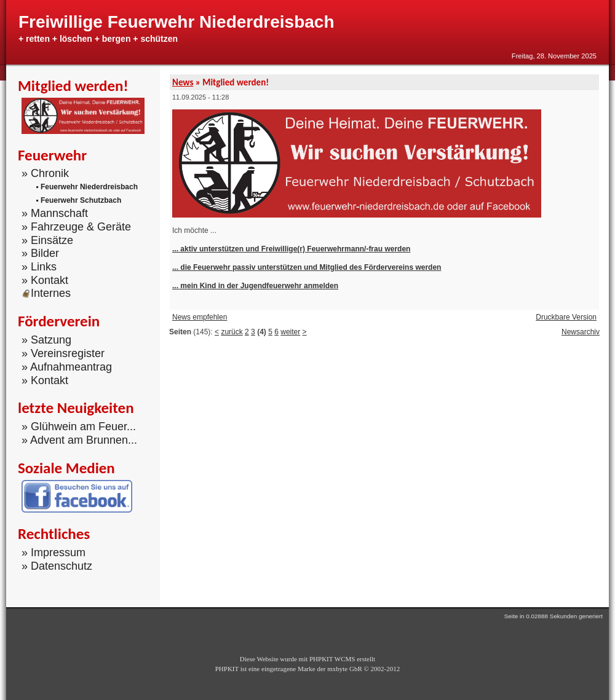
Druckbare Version (566, 317)
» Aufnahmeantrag (67, 367)
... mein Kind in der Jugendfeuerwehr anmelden (255, 286)
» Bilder (40, 253)
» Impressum (54, 553)
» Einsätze (47, 240)
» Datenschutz (57, 566)
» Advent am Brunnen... (79, 440)
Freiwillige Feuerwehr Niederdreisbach (177, 22)
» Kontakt (45, 280)
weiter (290, 332)
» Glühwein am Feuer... (79, 427)
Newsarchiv (581, 332)
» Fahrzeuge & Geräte (76, 227)
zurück (232, 332)
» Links (39, 267)
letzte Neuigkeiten (76, 408)
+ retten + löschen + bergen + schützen (98, 39)
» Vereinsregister (63, 353)
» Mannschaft (55, 213)
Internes (46, 293)
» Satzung (46, 340)
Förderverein (59, 321)
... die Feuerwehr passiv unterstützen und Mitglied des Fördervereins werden (307, 267)
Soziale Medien (66, 468)
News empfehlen (200, 317)
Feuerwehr (52, 155)
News (183, 82)
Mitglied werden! (73, 86)
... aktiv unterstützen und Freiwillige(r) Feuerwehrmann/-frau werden (291, 249)
